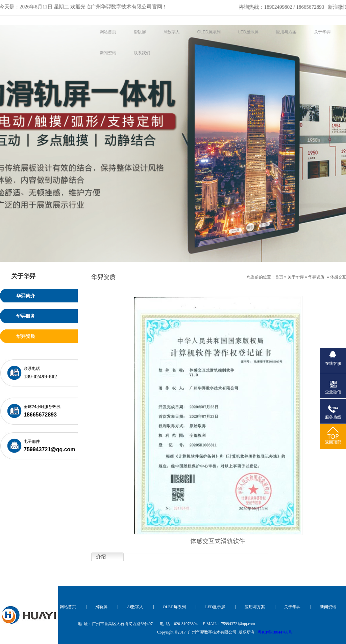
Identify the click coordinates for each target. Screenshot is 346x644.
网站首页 (68, 607)
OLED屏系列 (174, 607)
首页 (279, 277)
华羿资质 (316, 277)
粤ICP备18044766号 (275, 632)
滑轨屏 (101, 607)
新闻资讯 (328, 607)
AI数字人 (135, 607)
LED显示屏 (215, 607)
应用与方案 (255, 607)
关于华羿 (296, 277)
